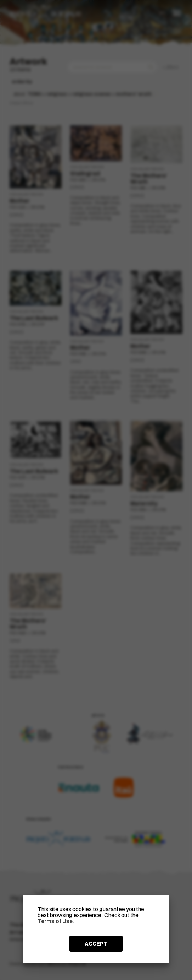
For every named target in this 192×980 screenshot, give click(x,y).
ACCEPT (96, 944)
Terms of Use (55, 921)
